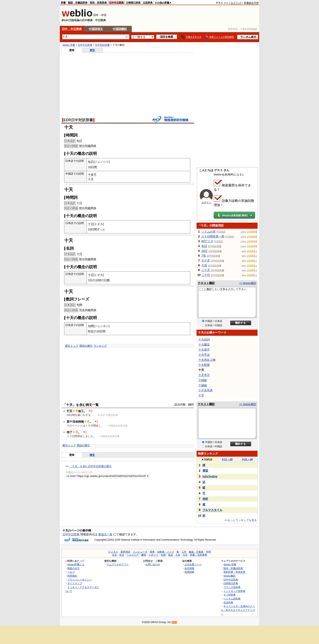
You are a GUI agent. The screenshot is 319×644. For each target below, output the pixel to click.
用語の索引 (86, 346)
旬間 (79, 305)
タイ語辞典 (229, 595)
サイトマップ (75, 583)
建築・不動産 (196, 552)
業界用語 (125, 552)
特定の (92, 331)
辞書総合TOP (251, 3)
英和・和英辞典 (98, 3)
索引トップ (72, 346)
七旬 (204, 265)
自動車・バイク (166, 552)
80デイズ (207, 241)
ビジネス (113, 552)
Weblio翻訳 (229, 576)
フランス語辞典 (232, 587)
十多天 (92, 175)
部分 (82, 146)
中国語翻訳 (120, 29)
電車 (152, 552)
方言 (185, 555)
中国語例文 (96, 29)
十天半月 (204, 375)
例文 (92, 50)
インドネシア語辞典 (234, 591)
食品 (170, 555)
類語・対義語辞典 (78, 3)
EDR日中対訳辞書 (78, 120)
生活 (122, 555)
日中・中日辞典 (72, 29)
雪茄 (205, 471)
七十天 (206, 260)
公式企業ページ (193, 564)
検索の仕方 (73, 568)
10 (90, 167)
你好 (205, 499)
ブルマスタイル (212, 510)
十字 (201, 395)
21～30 (247, 459)
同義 (88, 146)
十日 (79, 203)
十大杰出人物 (207, 360)
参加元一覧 (105, 534)
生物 (163, 555)
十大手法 (204, 355)
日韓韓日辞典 (133, 3)
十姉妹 (203, 380)
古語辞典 (148, 3)
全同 (85, 310)
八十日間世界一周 (213, 236)
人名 (178, 555)
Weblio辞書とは (76, 564)
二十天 (206, 270)
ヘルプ (71, 572)
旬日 (79, 141)
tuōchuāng (210, 476)
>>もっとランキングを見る (241, 520)
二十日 (206, 275)
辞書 (63, 3)
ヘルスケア (133, 555)
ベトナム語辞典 (232, 599)
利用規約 (72, 576)
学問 (208, 552)
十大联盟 (204, 365)
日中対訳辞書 (102, 45)
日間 (94, 167)
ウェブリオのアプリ (118, 564)
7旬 (204, 256)
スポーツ (153, 555)
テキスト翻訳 (206, 283)
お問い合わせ (153, 564)
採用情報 (189, 572)
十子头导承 (205, 390)
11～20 (227, 459)
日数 (107, 280)
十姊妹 (203, 385)
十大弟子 (204, 350)
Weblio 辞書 (69, 45)
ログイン (236, 3)
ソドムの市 (209, 232)
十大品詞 (204, 339)
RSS (175, 622)
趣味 (144, 555)
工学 (184, 552)
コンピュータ (140, 552)
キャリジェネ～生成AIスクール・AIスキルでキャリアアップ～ (238, 610)
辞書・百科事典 (199, 555)
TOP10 (207, 460)
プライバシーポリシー (80, 580)
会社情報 (189, 568)
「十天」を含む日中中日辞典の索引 (91, 466)
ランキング (100, 346)
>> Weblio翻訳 (248, 283)
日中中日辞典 (116, 3)
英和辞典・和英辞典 (234, 572)
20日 (204, 251)
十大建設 (204, 344)
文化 (114, 555)
